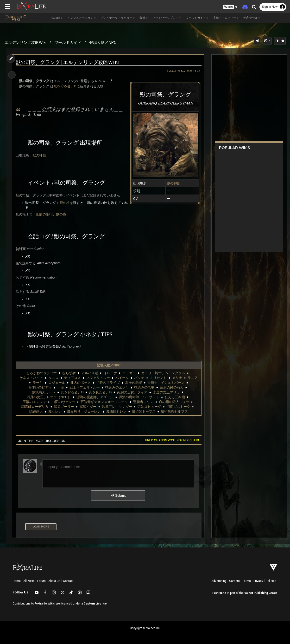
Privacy (258, 581)
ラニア (192, 378)
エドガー (129, 373)
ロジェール (56, 383)
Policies (271, 581)
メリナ (177, 378)
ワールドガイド (68, 42)
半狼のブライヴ (108, 383)
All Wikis (29, 581)
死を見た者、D (100, 392)
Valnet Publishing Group (261, 593)
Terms (247, 581)
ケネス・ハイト (31, 378)
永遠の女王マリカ (166, 392)
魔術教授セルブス (174, 411)
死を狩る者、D (66, 86)
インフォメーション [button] (82, 18)
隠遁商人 (36, 411)
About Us (54, 581)
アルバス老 (89, 373)
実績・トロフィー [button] (226, 18)
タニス (53, 378)
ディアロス (72, 378)
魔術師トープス (144, 411)
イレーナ (110, 373)
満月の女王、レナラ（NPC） (49, 397)
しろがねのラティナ (41, 373)
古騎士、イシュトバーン (166, 383)
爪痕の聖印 (45, 214)
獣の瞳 (62, 214)
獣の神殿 (172, 183)
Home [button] (57, 18)
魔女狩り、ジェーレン (84, 411)
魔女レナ (55, 411)
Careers (234, 581)
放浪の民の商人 (171, 387)
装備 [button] (144, 18)
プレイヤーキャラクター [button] (118, 18)
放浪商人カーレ (44, 392)
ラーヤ (38, 383)
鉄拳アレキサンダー (117, 407)
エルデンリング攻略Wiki (25, 42)
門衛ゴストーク (178, 407)
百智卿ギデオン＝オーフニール (104, 402)
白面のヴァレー (63, 402)
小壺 (60, 387)
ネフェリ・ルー (98, 378)
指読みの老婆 (144, 387)
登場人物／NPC (103, 42)
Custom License (95, 604)
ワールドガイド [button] (197, 18)
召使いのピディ (40, 387)
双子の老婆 (133, 383)
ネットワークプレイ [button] (167, 18)
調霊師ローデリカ (35, 407)
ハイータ (122, 378)
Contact (68, 581)
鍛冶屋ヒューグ (149, 407)
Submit (118, 495)
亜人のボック (80, 383)
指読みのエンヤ (117, 387)
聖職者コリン (143, 402)
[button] (230, 7)
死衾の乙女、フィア (132, 392)
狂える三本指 (175, 397)
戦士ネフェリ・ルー (84, 387)
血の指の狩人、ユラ (174, 402)
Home (17, 581)
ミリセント (158, 378)
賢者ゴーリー (64, 407)
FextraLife (219, 593)
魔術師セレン (116, 411)
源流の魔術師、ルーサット (139, 397)
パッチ (139, 378)
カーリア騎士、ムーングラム (163, 373)
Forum (41, 581)
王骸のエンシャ (34, 402)
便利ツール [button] (252, 18)
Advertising (219, 581)
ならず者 (69, 373)
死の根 (66, 203)
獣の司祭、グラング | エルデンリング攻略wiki (69, 63)
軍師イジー (88, 407)
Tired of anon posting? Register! (170, 440)
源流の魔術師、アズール (95, 397)
